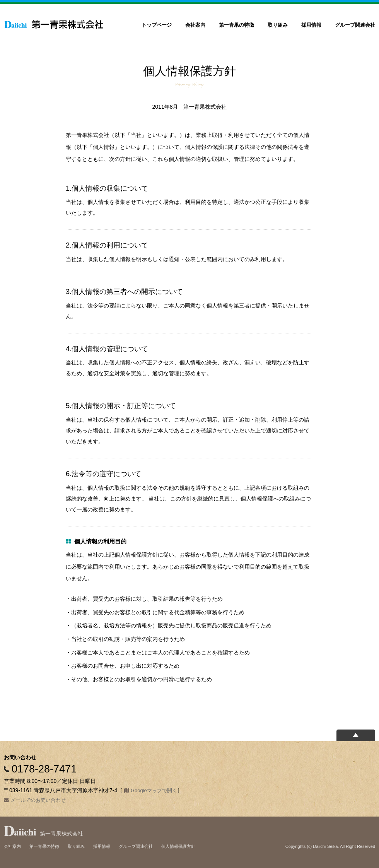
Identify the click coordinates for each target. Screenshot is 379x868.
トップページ (157, 25)
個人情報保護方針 (178, 846)
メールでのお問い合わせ (38, 800)
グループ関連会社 (355, 25)
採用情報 (311, 25)
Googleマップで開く (154, 790)
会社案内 (195, 25)
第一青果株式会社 (54, 24)
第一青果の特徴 (236, 25)
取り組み (278, 25)
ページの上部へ (356, 735)
